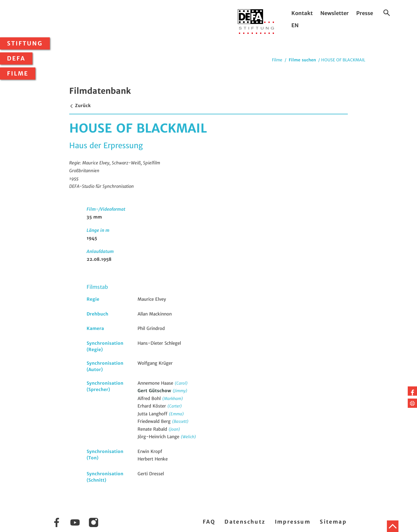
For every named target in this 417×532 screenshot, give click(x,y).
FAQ (209, 522)
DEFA (16, 58)
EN (295, 25)
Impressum (293, 522)
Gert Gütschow (155, 391)
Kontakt (302, 13)
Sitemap (333, 522)
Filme (18, 74)
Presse (365, 13)
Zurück (80, 106)
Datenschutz (245, 522)
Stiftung (25, 43)
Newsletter (334, 13)
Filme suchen (302, 60)
